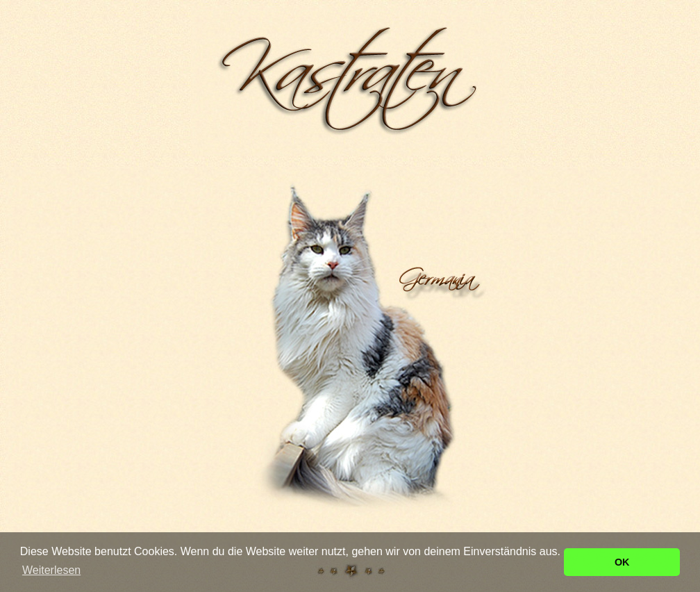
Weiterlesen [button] (51, 570)
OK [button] (622, 562)
